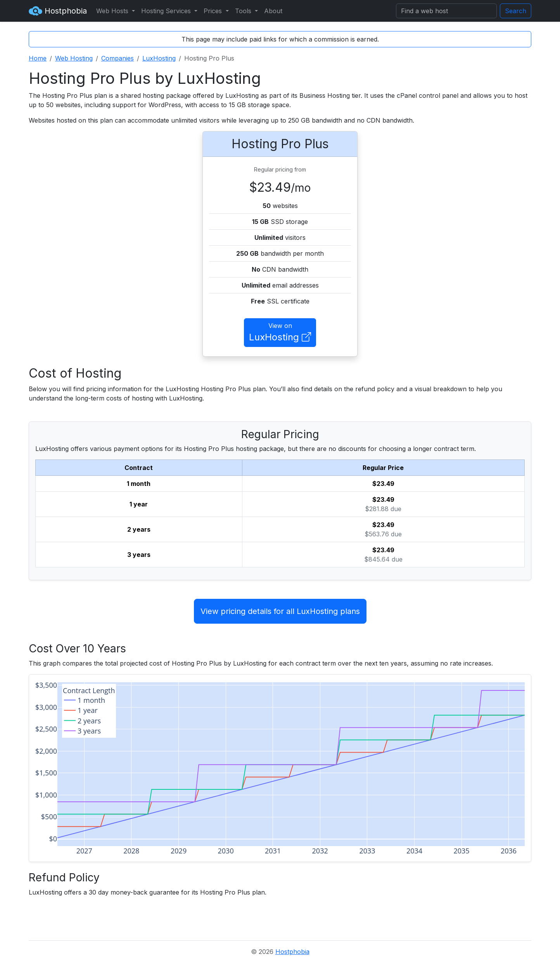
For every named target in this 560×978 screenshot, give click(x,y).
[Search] (446, 11)
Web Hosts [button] (113, 11)
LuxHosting (159, 58)
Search (516, 11)
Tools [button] (244, 11)
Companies (118, 58)
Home (38, 58)
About (273, 11)
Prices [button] (214, 11)
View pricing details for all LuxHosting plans (280, 611)
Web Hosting (74, 58)
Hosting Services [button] (167, 11)
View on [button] (280, 333)
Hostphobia (58, 11)
